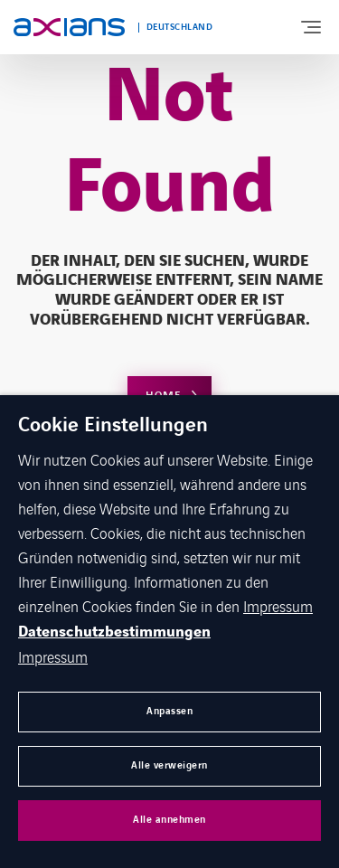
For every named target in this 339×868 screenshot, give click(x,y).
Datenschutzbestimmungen (114, 632)
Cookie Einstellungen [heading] (113, 426)
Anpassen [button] (169, 711)
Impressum (278, 606)
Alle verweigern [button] (169, 765)
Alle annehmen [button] (169, 820)
